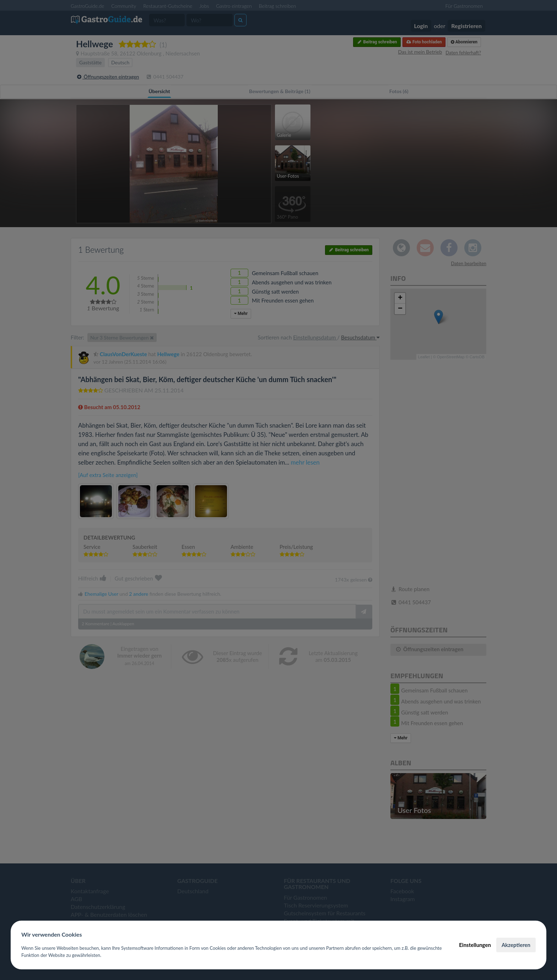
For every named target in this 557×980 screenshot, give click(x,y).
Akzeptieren (516, 945)
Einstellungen (475, 945)
